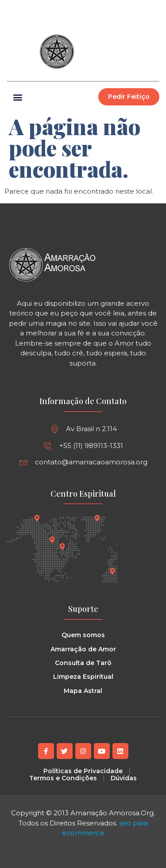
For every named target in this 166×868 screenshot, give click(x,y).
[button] (152, 9)
